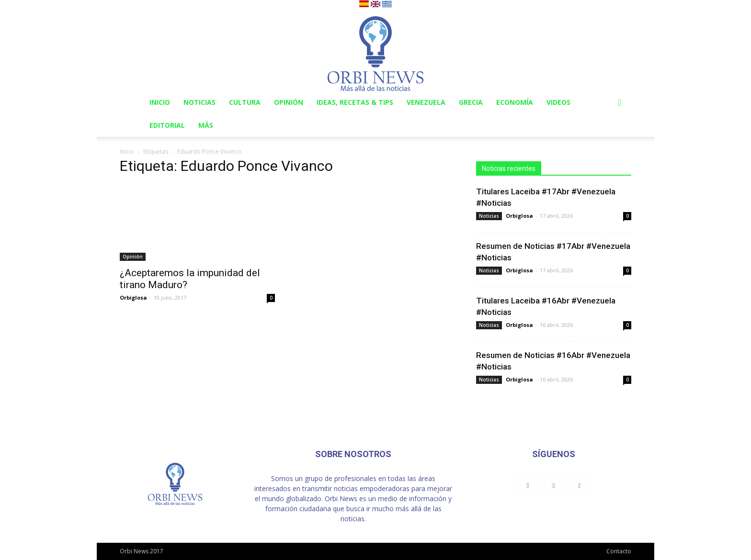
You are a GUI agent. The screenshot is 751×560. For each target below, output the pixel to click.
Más (206, 125)
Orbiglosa (133, 297)
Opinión (289, 102)
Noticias (199, 102)
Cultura (245, 102)
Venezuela (426, 102)
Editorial (167, 125)
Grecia (471, 102)
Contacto (619, 551)
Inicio (160, 102)
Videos (558, 102)
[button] (620, 103)
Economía (515, 102)
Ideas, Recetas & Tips (355, 102)
